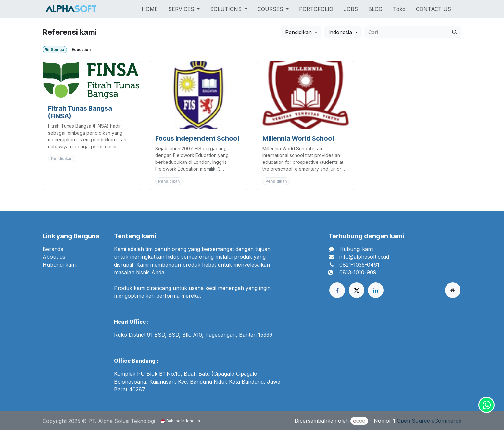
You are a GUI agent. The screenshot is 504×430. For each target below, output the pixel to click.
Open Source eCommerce (429, 421)
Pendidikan (298, 32)
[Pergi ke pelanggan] (91, 80)
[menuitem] (150, 9)
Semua (55, 50)
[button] (301, 32)
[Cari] (455, 32)
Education (81, 50)
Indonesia (340, 32)
